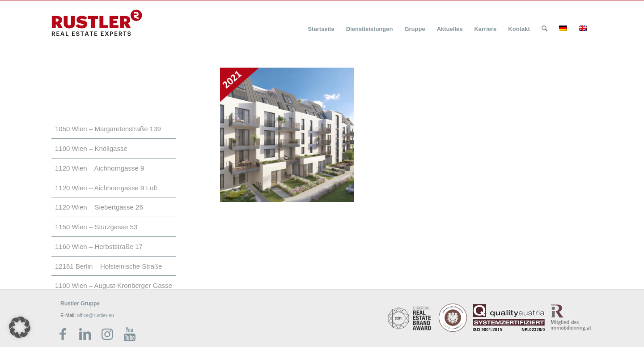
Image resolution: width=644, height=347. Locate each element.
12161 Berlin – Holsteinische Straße (108, 266)
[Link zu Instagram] (107, 334)
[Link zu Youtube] (130, 334)
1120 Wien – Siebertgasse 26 (99, 207)
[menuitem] (321, 24)
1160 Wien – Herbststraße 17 (99, 246)
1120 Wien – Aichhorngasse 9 (100, 168)
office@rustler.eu (95, 315)
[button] (20, 327)
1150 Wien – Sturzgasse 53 (96, 227)
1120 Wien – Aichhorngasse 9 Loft (106, 188)
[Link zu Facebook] (63, 334)
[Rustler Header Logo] (97, 23)
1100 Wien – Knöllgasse (91, 148)
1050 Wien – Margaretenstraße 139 (108, 129)
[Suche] (544, 29)
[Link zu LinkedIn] (85, 334)
